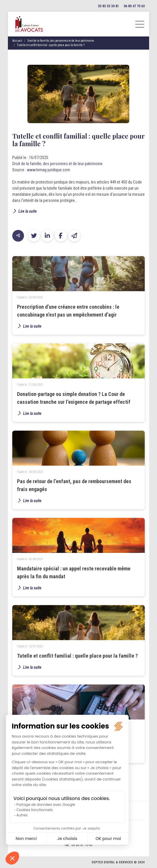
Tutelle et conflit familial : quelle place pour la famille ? (51, 45)
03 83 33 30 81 (108, 6)
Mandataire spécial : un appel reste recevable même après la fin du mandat (74, 572)
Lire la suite (28, 211)
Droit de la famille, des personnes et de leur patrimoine (61, 41)
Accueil (17, 41)
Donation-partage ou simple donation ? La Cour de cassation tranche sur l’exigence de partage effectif (74, 398)
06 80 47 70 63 (134, 6)
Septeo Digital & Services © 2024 (118, 862)
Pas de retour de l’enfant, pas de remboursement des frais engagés (74, 485)
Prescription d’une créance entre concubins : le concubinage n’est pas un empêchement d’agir (68, 311)
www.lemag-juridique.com (49, 170)
